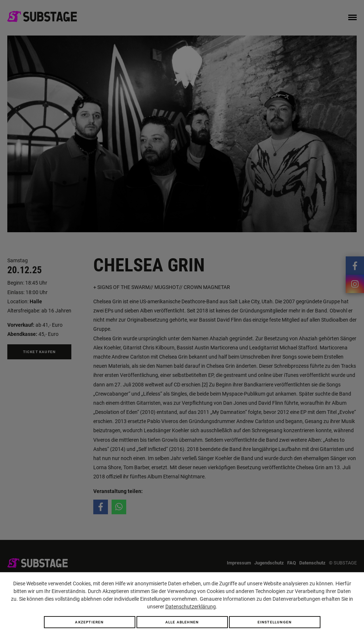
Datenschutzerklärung (191, 607)
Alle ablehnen (182, 622)
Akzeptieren (89, 622)
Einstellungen (275, 622)
